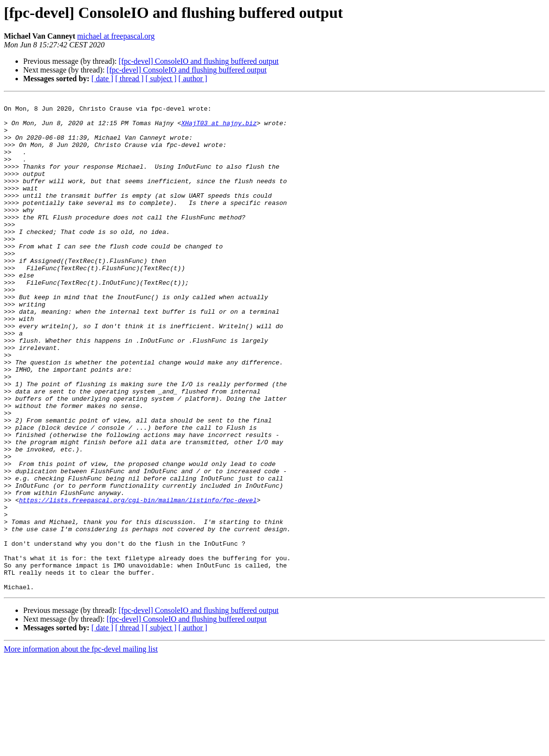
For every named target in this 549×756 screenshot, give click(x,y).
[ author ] (193, 79)
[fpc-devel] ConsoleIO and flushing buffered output (199, 61)
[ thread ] (129, 79)
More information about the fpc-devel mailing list (81, 748)
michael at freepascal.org (116, 36)
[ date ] (102, 79)
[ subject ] (161, 79)
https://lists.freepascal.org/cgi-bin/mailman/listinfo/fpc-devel (138, 581)
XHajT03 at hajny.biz (219, 129)
